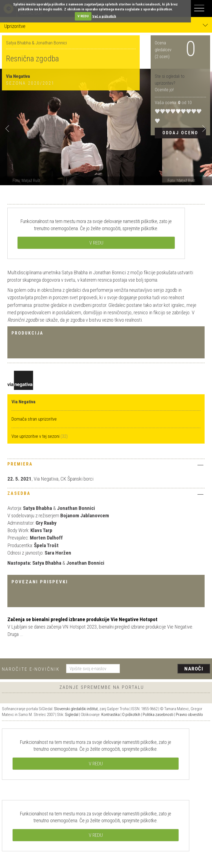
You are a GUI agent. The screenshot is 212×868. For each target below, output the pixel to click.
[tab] (106, 466)
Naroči (194, 669)
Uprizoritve (106, 26)
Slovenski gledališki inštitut (76, 709)
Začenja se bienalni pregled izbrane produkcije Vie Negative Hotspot (82, 619)
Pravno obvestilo (189, 715)
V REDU (83, 16)
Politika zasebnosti (158, 715)
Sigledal (72, 715)
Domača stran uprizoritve (34, 419)
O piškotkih (131, 715)
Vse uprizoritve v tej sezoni (36, 436)
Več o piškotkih (104, 16)
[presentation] (167, 669)
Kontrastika (111, 715)
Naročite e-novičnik (31, 669)
